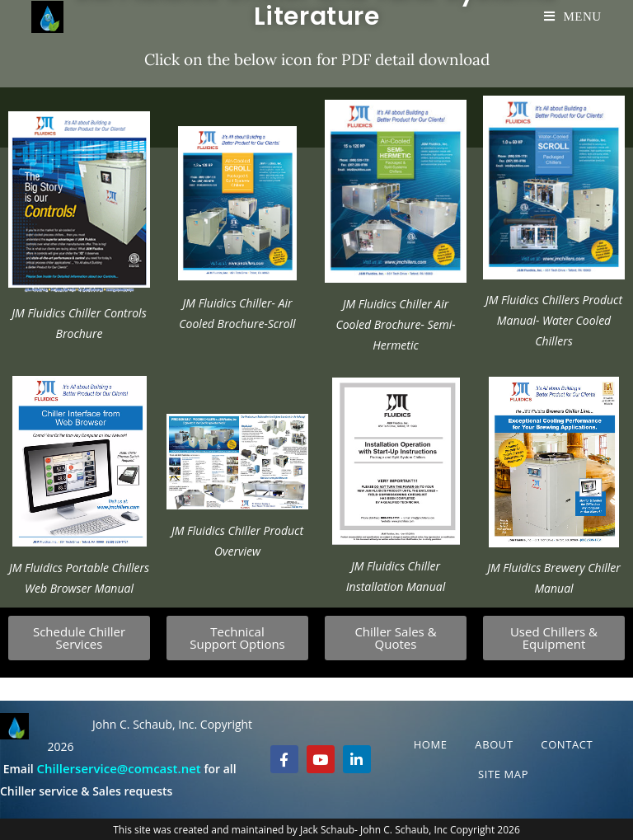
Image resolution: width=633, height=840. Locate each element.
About (494, 744)
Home (431, 744)
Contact (567, 744)
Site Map (503, 774)
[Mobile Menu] (573, 16)
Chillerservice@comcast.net (118, 768)
